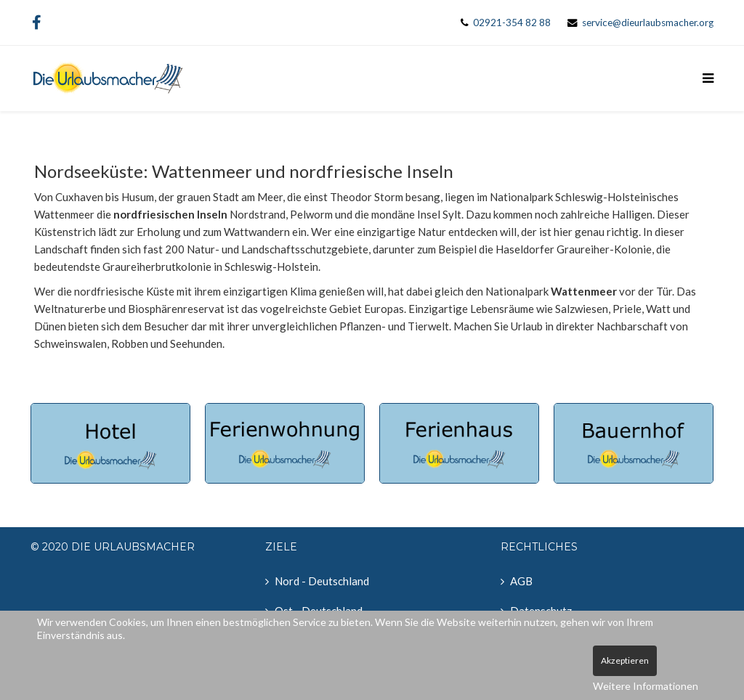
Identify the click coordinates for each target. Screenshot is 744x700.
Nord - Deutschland (322, 581)
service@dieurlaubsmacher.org (648, 23)
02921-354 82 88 (512, 23)
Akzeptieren (625, 660)
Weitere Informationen (646, 686)
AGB (521, 581)
